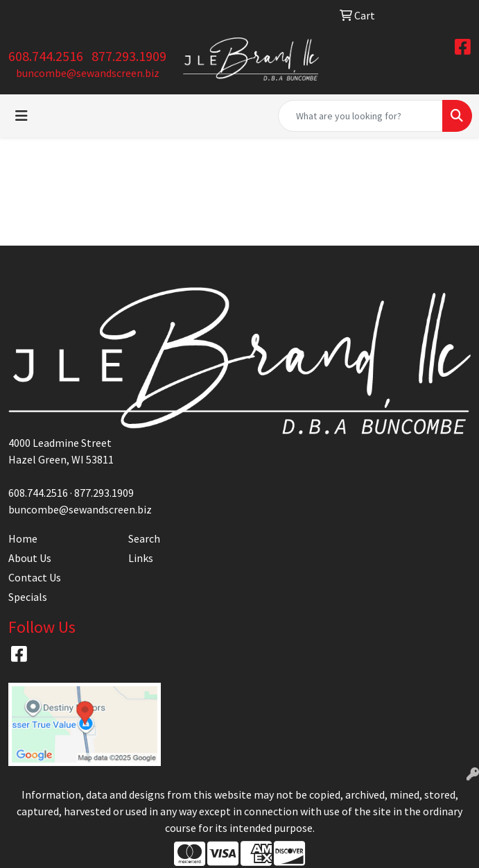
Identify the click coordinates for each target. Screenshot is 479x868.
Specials (28, 597)
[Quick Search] (360, 116)
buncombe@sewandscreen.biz (88, 73)
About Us (30, 558)
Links (141, 558)
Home (23, 538)
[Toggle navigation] (21, 116)
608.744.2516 (46, 56)
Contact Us (35, 577)
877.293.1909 (129, 56)
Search (144, 538)
